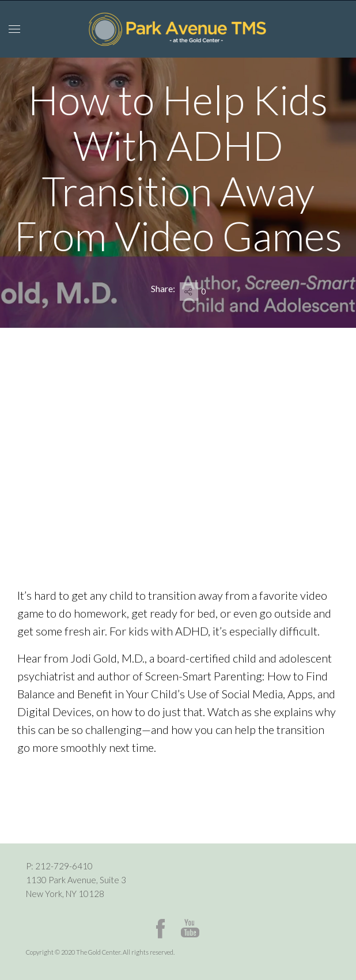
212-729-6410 (64, 866)
